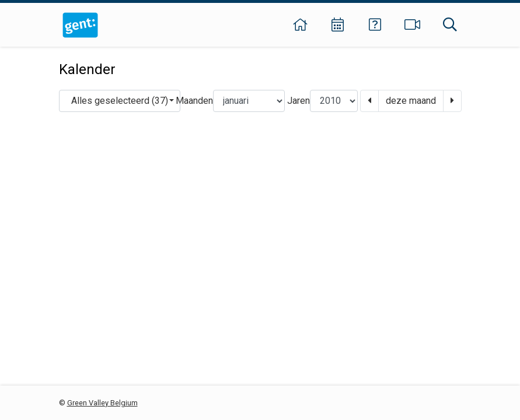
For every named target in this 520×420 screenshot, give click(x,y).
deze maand (411, 101)
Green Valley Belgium (102, 403)
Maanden (194, 101)
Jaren (299, 101)
